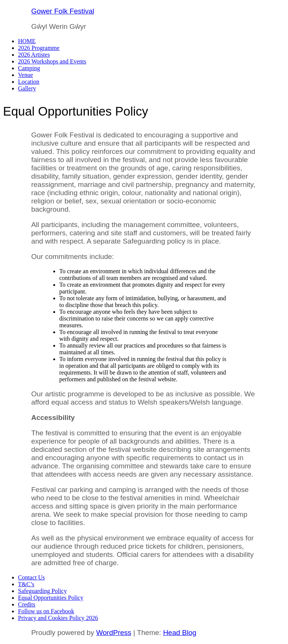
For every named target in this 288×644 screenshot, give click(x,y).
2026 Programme (39, 48)
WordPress (114, 633)
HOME (27, 41)
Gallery (27, 88)
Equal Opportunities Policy (51, 598)
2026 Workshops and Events (52, 61)
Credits (27, 604)
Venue (25, 75)
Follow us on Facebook (46, 611)
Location (29, 82)
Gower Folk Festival (63, 11)
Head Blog (180, 633)
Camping (29, 68)
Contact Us (31, 577)
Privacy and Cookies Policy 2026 (58, 618)
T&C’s (26, 584)
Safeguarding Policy (42, 591)
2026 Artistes (34, 55)
